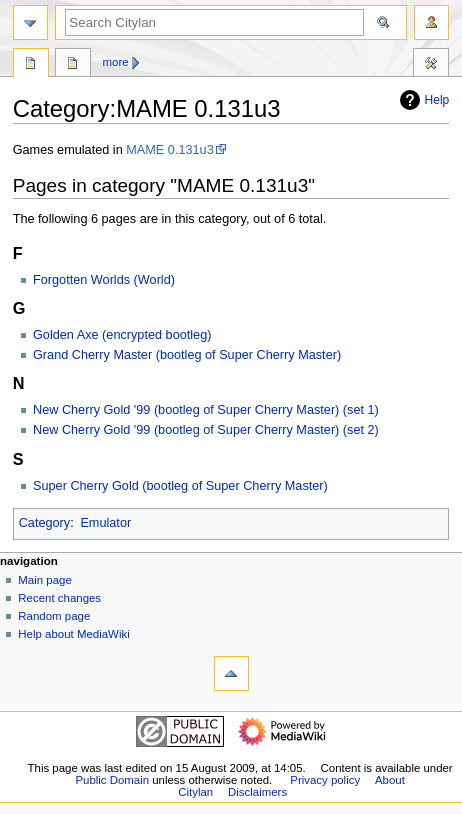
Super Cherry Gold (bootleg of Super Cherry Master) (180, 486)
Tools (431, 65)
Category (44, 523)
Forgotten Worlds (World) (104, 280)
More (116, 62)
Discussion (73, 65)
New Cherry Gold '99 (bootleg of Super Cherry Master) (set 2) (206, 430)
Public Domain (112, 780)
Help (422, 100)
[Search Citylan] (214, 22)
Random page (54, 616)
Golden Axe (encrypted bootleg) (122, 335)
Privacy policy (325, 780)
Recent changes (59, 598)
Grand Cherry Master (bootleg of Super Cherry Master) (187, 355)
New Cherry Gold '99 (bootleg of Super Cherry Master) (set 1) (206, 410)
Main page (45, 580)
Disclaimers (257, 792)
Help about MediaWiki (73, 634)
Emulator (105, 523)
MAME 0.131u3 (169, 150)
